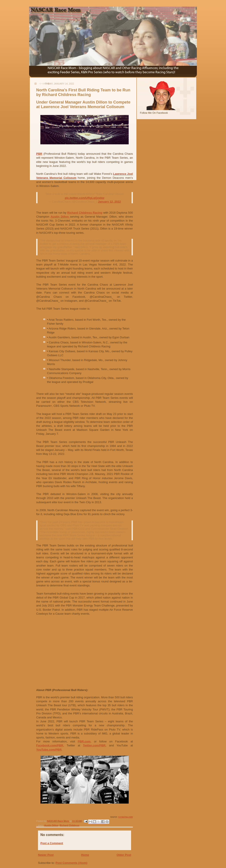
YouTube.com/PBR (49, 750)
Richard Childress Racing (85, 213)
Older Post (124, 855)
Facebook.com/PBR (50, 745)
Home (85, 855)
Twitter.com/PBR (94, 745)
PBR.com (84, 741)
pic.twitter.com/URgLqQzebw (84, 198)
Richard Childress (69, 826)
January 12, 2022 (109, 202)
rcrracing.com (125, 817)
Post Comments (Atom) (72, 863)
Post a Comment (52, 843)
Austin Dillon (60, 217)
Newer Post (46, 855)
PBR (39, 154)
